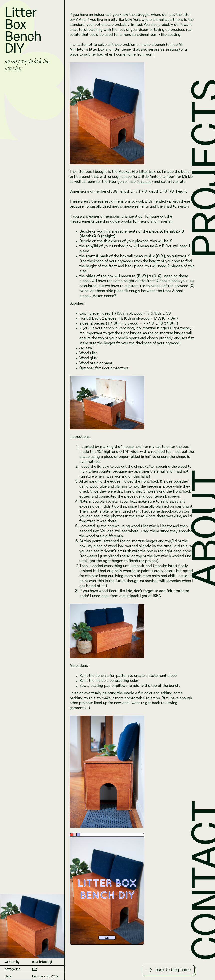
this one (145, 182)
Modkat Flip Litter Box (137, 172)
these (185, 328)
